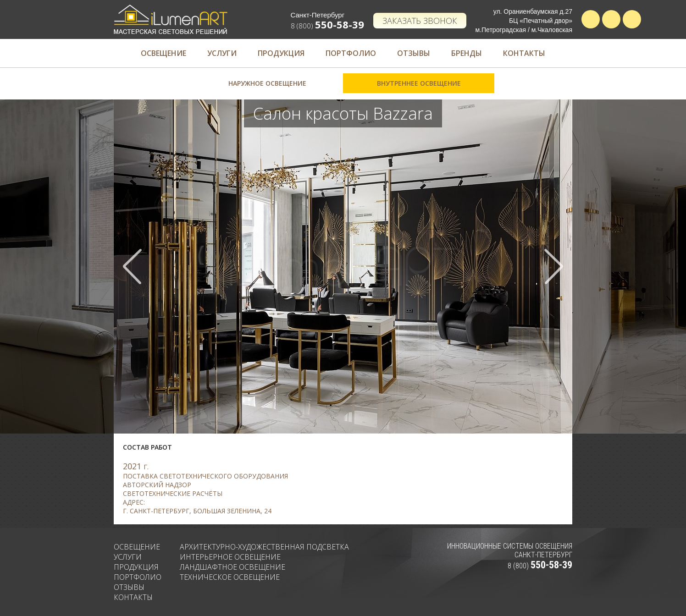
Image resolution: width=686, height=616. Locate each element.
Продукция (281, 53)
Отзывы (414, 53)
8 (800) (327, 26)
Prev (133, 267)
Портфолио (351, 53)
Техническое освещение (230, 577)
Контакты (524, 53)
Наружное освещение (267, 83)
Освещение (163, 53)
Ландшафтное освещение (232, 567)
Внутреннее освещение (419, 83)
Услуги (222, 53)
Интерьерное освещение (230, 557)
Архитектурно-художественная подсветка (264, 547)
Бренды (467, 53)
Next (553, 267)
